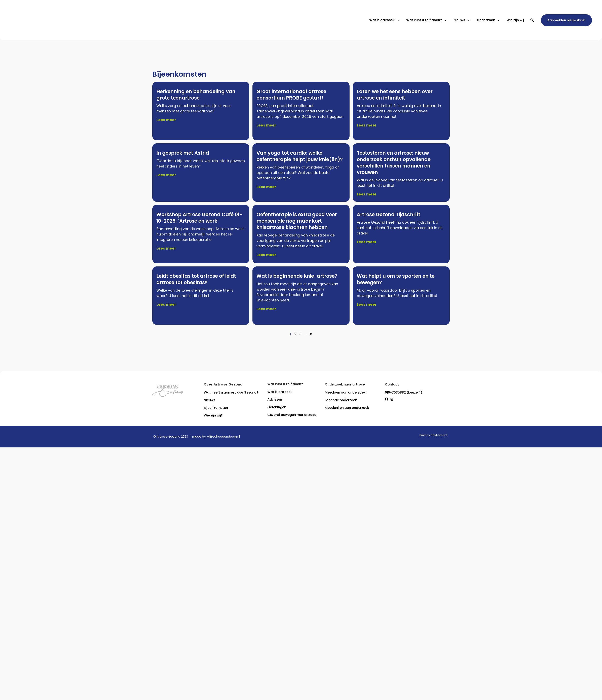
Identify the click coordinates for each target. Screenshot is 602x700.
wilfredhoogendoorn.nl (223, 436)
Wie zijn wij (515, 20)
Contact (392, 384)
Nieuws (462, 20)
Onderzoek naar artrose (345, 384)
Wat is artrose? (385, 20)
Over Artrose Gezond (223, 384)
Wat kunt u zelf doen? (427, 20)
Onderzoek (488, 20)
